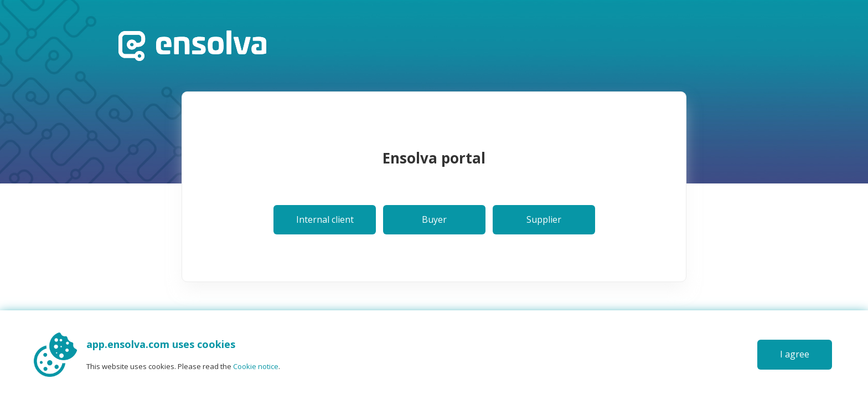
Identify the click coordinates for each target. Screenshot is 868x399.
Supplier (544, 219)
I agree (795, 354)
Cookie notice (256, 366)
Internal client (325, 219)
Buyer (434, 219)
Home (192, 46)
